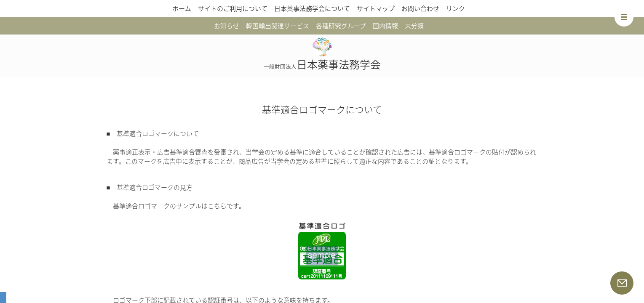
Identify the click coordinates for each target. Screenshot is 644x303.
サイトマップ (376, 8)
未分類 (414, 26)
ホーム (182, 8)
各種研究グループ (341, 26)
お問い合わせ (420, 8)
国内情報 (385, 26)
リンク (456, 8)
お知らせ (227, 26)
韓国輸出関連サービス (278, 26)
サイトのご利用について (233, 8)
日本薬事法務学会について (312, 8)
